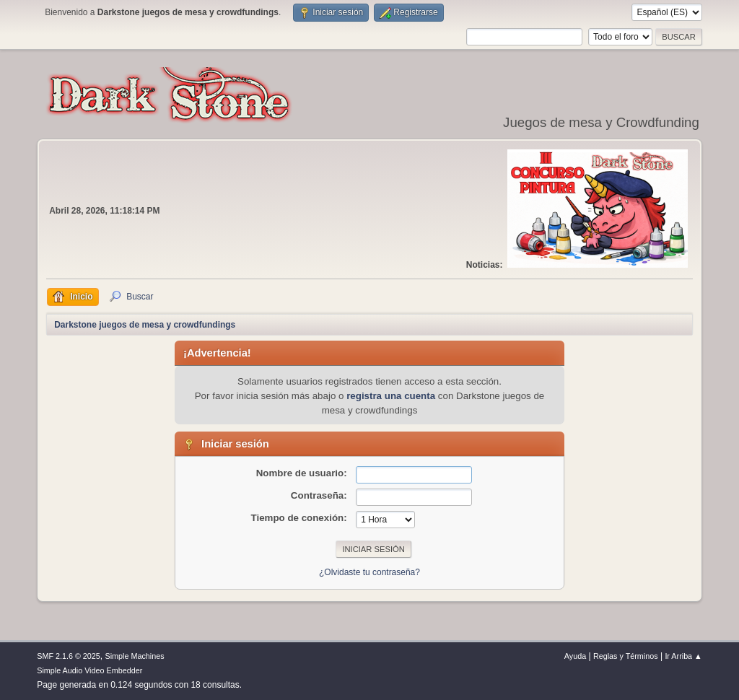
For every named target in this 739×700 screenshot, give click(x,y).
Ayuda (575, 656)
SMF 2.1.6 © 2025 (69, 656)
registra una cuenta (391, 396)
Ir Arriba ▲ (683, 656)
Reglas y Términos (626, 656)
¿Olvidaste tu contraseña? (369, 572)
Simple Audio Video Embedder (89, 670)
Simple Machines (135, 656)
